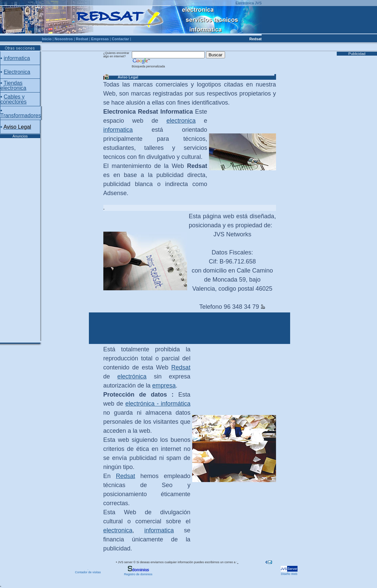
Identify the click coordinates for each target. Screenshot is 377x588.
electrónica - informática (158, 404)
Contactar (120, 39)
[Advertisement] (20, 239)
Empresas (100, 39)
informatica (17, 58)
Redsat (82, 39)
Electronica (17, 72)
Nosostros (64, 39)
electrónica (132, 376)
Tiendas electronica (13, 85)
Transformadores (21, 115)
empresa (164, 386)
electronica (181, 121)
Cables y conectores (13, 99)
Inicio (47, 39)
